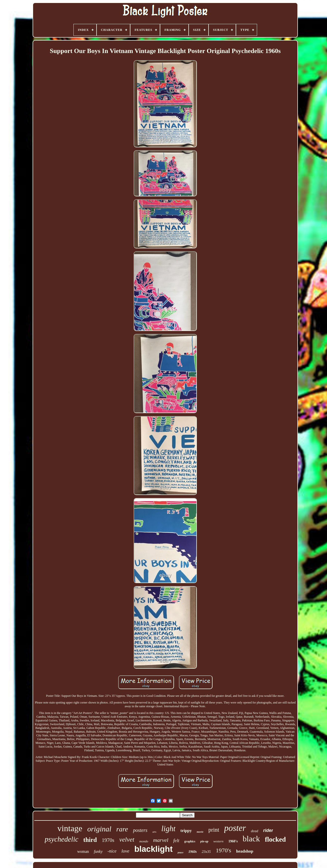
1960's (233, 841)
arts (154, 832)
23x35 (206, 852)
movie (200, 832)
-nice (112, 851)
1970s (108, 840)
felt (176, 841)
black (251, 839)
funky (98, 851)
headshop (245, 851)
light (168, 829)
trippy (186, 831)
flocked (275, 839)
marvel (161, 840)
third (90, 840)
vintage (70, 828)
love (125, 851)
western (218, 841)
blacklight (154, 849)
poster (235, 828)
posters (140, 830)
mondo (144, 841)
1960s (192, 852)
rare (122, 829)
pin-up (204, 841)
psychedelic (62, 839)
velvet (127, 840)
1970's (223, 850)
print (214, 830)
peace (181, 852)
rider (268, 830)
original (99, 829)
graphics (190, 841)
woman (83, 851)
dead (254, 831)
